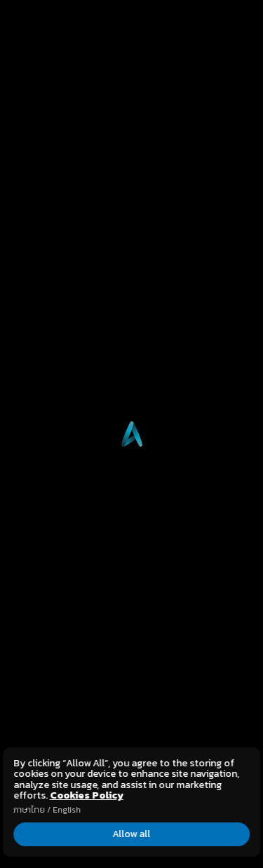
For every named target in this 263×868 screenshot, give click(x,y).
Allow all (132, 834)
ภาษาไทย (29, 810)
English (67, 810)
